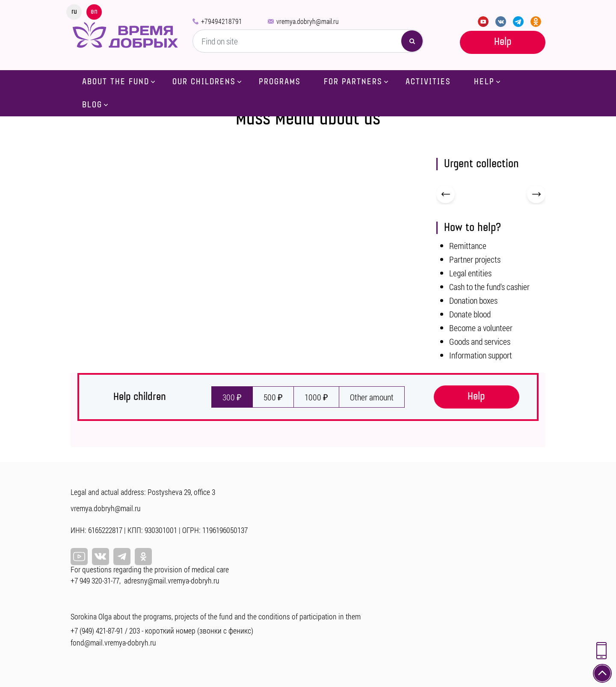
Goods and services (480, 341)
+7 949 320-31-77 (95, 580)
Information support (481, 355)
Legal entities (470, 273)
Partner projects (475, 259)
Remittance (468, 246)
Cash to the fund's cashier (489, 287)
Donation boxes (473, 300)
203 (135, 631)
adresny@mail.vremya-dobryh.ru (172, 580)
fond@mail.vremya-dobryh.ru (113, 643)
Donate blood (470, 314)
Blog (92, 105)
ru (74, 12)
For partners (353, 82)
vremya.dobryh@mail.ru (308, 21)
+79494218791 (222, 21)
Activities (428, 82)
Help (503, 42)
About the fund (116, 82)
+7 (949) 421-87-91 (97, 631)
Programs (280, 82)
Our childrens (204, 82)
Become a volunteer (481, 328)
